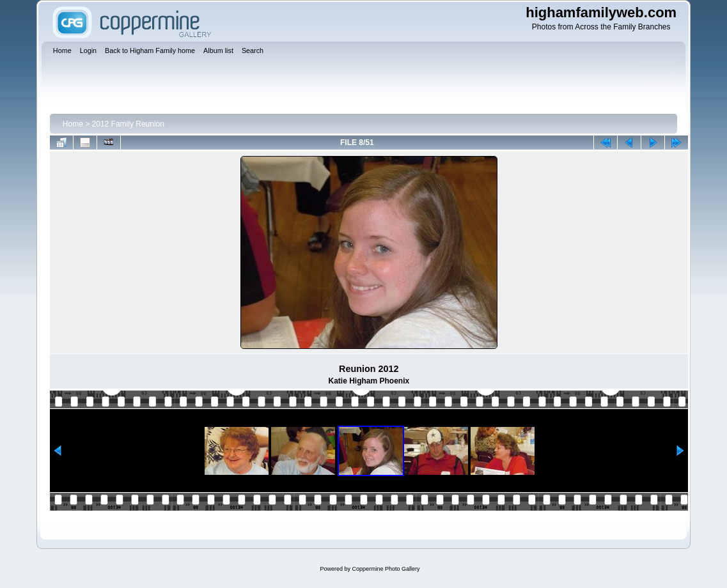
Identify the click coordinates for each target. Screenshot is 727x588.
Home (73, 124)
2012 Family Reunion (128, 124)
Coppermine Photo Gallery (386, 569)
